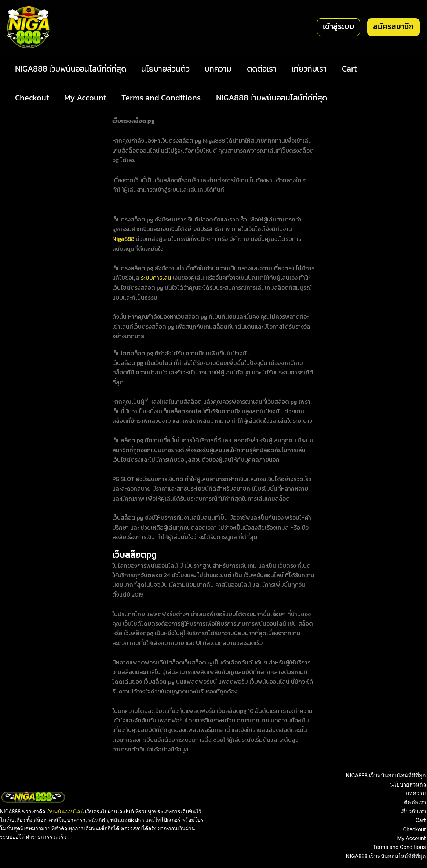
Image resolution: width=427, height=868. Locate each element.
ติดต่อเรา (265, 69)
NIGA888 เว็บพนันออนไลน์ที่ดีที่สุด (71, 69)
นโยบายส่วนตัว (167, 69)
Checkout (32, 98)
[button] (338, 27)
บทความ (221, 69)
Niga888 (123, 239)
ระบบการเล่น (156, 277)
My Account (87, 98)
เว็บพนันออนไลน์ (65, 811)
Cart (355, 69)
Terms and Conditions (164, 98)
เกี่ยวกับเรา (314, 69)
